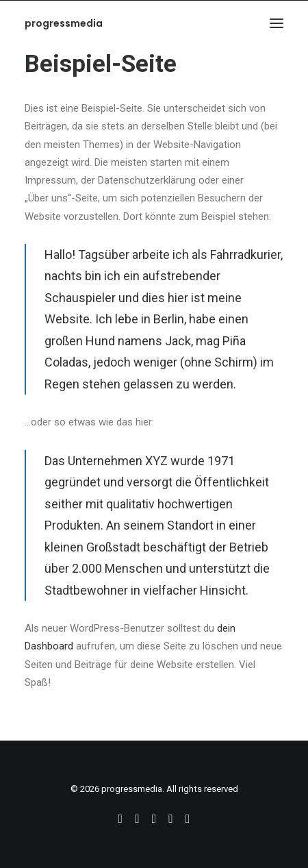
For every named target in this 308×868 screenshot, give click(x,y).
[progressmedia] (64, 23)
